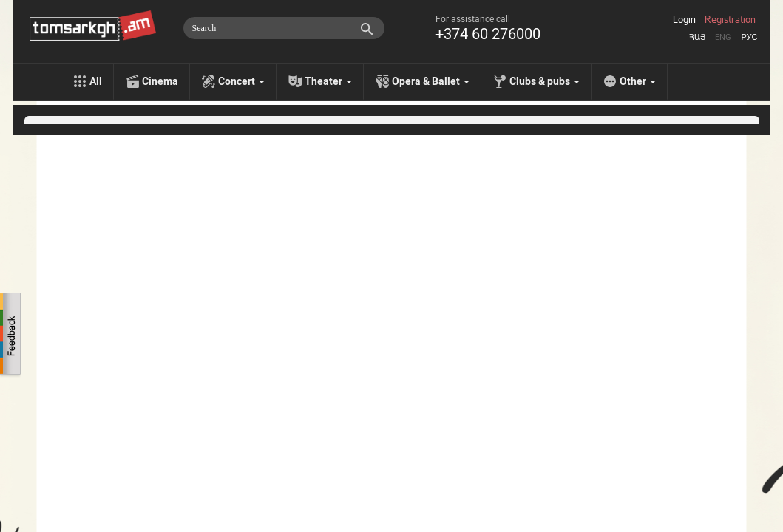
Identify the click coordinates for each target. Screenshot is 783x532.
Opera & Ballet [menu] (431, 81)
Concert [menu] (241, 81)
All (96, 81)
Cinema (160, 81)
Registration (730, 20)
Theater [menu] (328, 81)
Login (684, 20)
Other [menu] (638, 81)
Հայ (697, 37)
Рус (749, 37)
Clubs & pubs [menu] (545, 81)
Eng (723, 37)
